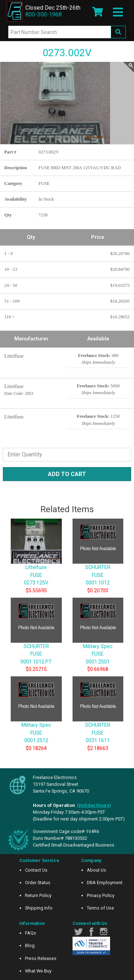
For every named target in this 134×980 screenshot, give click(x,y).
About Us (96, 870)
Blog (30, 945)
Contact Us (36, 870)
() (94, 805)
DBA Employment (105, 883)
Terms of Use (100, 908)
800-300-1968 (44, 14)
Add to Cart (67, 474)
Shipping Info (39, 908)
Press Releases (41, 958)
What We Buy (38, 971)
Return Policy (38, 895)
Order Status (38, 883)
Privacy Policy (101, 895)
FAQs (31, 933)
